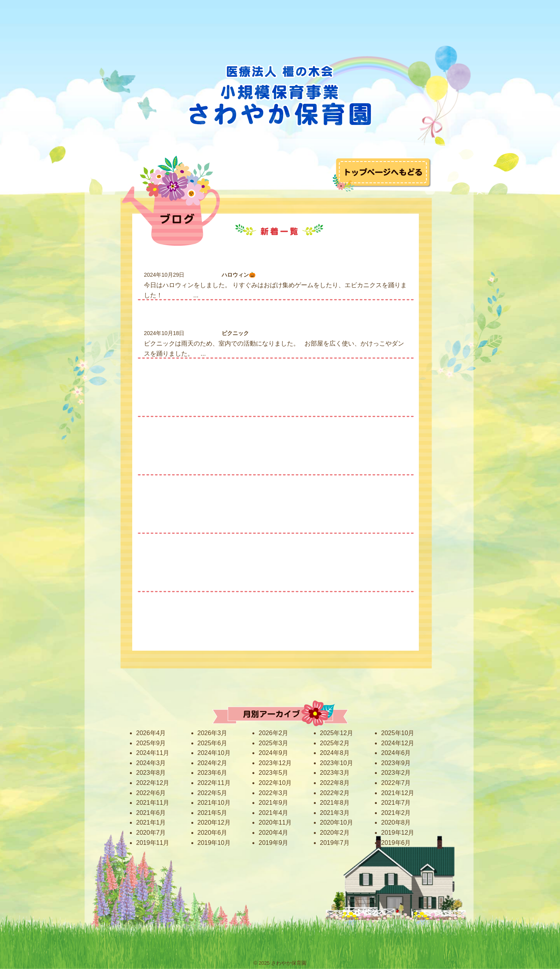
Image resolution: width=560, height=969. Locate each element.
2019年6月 (396, 843)
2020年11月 (275, 822)
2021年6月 (151, 813)
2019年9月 (274, 843)
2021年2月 (396, 813)
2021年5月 (213, 813)
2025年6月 (213, 743)
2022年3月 (274, 793)
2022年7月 (396, 783)
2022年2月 (335, 793)
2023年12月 (275, 763)
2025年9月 (151, 743)
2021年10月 (214, 803)
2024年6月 (396, 753)
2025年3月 (274, 743)
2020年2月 (335, 833)
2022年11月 (214, 783)
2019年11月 (153, 843)
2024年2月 (213, 763)
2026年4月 (151, 733)
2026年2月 (274, 733)
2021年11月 (153, 803)
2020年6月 (213, 833)
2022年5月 (213, 793)
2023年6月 (213, 773)
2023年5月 (274, 773)
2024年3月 (151, 763)
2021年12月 (398, 793)
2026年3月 (213, 733)
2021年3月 (335, 813)
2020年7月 (151, 833)
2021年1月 (151, 822)
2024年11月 (153, 753)
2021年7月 (396, 803)
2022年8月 (335, 783)
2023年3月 (335, 773)
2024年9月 (274, 753)
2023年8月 (151, 773)
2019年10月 (214, 843)
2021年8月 (335, 803)
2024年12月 (398, 743)
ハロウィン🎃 (239, 275)
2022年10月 (275, 783)
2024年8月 (335, 753)
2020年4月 (274, 833)
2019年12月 (398, 833)
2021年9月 (274, 803)
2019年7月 (335, 843)
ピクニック (235, 333)
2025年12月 (337, 733)
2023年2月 (396, 773)
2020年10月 (337, 822)
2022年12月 (153, 783)
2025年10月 (398, 733)
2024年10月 (214, 753)
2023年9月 (396, 763)
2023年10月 (337, 763)
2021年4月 (274, 813)
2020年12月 (214, 822)
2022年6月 (151, 793)
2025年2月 (335, 743)
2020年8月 (396, 822)
